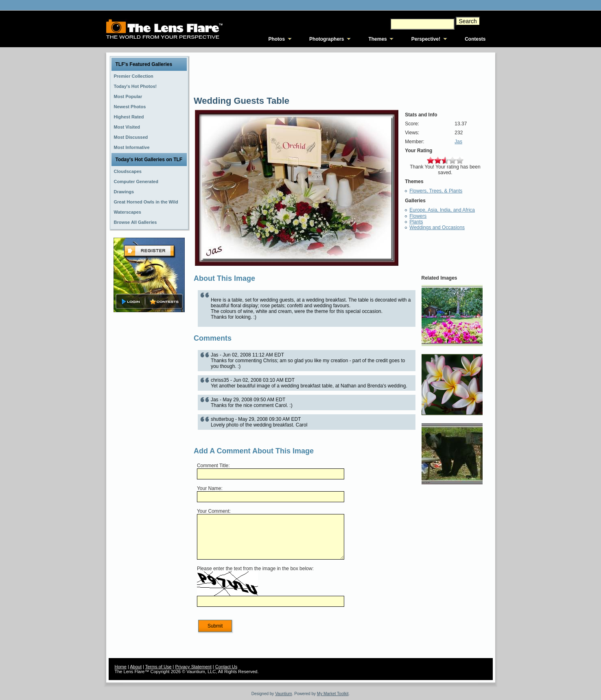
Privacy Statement (193, 667)
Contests (475, 39)
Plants (416, 222)
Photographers (327, 39)
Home (121, 667)
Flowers (418, 216)
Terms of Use (158, 667)
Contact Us (226, 667)
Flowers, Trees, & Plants (436, 191)
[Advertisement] (149, 442)
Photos (276, 39)
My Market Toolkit (333, 694)
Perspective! (426, 39)
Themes (377, 39)
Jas (458, 142)
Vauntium (284, 694)
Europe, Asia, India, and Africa (442, 210)
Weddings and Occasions (437, 227)
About (136, 667)
